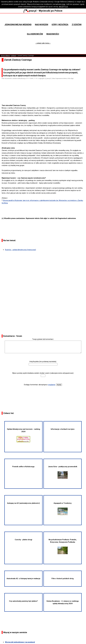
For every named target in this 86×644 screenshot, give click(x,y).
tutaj (64, 4)
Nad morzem (42, 25)
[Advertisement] (44, 98)
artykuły (14, 56)
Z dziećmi (77, 25)
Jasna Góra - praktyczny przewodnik (63, 472)
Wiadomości (53, 34)
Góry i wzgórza (60, 25)
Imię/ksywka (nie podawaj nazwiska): (43, 362)
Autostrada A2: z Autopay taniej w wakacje (23, 579)
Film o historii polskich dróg (63, 579)
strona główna (5, 56)
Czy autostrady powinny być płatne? (23, 601)
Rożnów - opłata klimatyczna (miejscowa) (20, 250)
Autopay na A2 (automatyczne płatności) (23, 503)
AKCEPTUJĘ (63, 7)
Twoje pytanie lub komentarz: (43, 339)
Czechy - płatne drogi (23, 540)
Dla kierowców (35, 34)
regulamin (52, 385)
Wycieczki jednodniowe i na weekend (20, 642)
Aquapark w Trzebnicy (63, 509)
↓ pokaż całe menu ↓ (43, 43)
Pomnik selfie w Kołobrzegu (23, 467)
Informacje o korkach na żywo (63, 429)
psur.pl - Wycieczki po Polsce (43, 11)
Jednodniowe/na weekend (18, 25)
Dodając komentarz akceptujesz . (40, 385)
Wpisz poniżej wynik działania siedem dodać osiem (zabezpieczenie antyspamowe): (43, 373)
